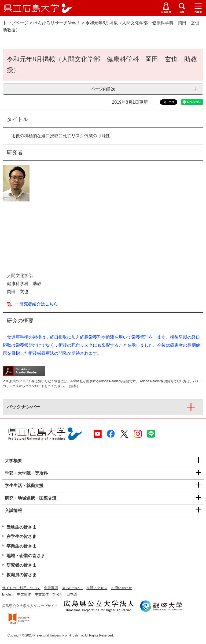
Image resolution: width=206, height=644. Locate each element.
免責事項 (51, 588)
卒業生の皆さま (21, 546)
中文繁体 (42, 594)
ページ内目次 (103, 89)
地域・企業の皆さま (26, 556)
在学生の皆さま (21, 536)
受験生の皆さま (21, 527)
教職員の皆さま (21, 575)
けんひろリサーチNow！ (57, 23)
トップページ (16, 23)
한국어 (58, 594)
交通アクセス (97, 588)
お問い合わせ (122, 588)
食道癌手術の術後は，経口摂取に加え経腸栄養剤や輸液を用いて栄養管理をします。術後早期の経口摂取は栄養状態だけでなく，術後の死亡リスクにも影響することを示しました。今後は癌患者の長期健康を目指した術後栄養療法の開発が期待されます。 (101, 345)
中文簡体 (24, 594)
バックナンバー (24, 407)
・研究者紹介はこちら (36, 304)
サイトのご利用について (21, 588)
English (8, 594)
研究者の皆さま (21, 565)
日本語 (72, 594)
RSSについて (72, 588)
